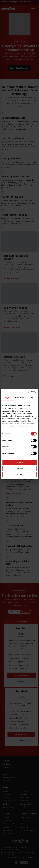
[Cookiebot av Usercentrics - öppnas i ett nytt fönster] (28, 392)
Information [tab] (20, 398)
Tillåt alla (20, 462)
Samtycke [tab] (7, 398)
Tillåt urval (19, 468)
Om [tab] (32, 398)
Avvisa (20, 475)
